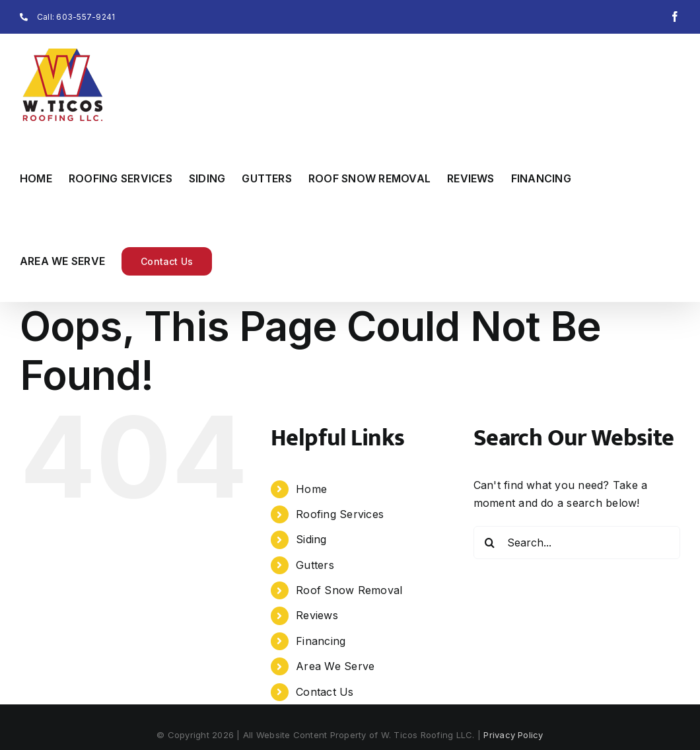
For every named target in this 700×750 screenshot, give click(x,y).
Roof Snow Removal (349, 590)
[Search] (490, 543)
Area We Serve (335, 666)
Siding (311, 539)
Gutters (315, 565)
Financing (321, 641)
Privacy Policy (513, 735)
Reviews (317, 615)
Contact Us (325, 692)
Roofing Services (340, 514)
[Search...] (577, 543)
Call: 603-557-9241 (67, 17)
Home (311, 489)
